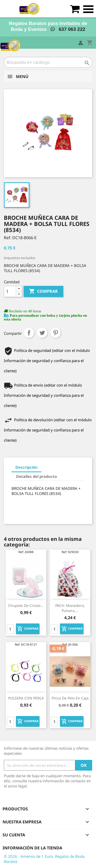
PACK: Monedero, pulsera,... (70, 608)
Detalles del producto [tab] (36, 476)
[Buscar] (48, 62)
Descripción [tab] (26, 467)
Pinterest (56, 333)
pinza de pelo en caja (70, 698)
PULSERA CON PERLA (26, 698)
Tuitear (42, 333)
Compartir (29, 333)
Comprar (43, 291)
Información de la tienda (32, 848)
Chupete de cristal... (26, 605)
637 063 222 (68, 29)
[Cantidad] (10, 291)
